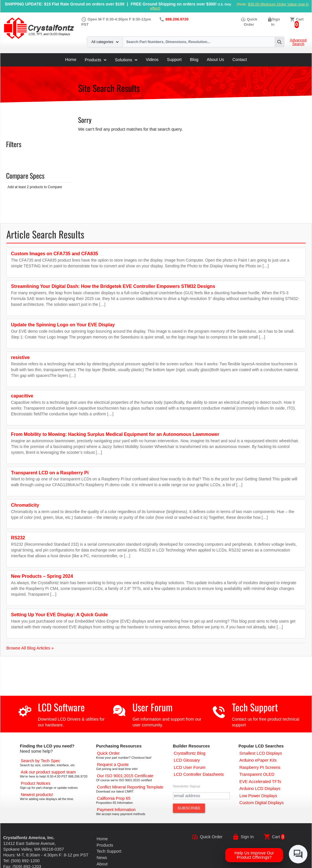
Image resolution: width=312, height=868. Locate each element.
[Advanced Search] (41, 761)
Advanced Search (298, 42)
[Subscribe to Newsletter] (189, 808)
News (102, 858)
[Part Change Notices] (36, 783)
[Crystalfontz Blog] (190, 753)
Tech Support (255, 707)
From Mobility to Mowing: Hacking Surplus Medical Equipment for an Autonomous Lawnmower (115, 434)
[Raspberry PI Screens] (260, 767)
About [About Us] (102, 864)
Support (174, 60)
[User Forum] (190, 767)
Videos (152, 60)
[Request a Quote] (113, 765)
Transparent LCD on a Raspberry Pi (50, 473)
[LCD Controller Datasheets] (199, 774)
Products (96, 60)
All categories (105, 42)
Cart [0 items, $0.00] (300, 19)
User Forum (152, 707)
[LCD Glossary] (187, 760)
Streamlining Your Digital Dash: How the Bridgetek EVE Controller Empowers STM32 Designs (113, 286)
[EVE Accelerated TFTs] (260, 782)
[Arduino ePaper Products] (258, 760)
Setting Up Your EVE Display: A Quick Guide (59, 615)
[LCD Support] (48, 772)
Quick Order (211, 837)
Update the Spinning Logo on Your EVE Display (63, 325)
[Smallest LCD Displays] (261, 753)
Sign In (247, 837)
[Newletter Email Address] (201, 796)
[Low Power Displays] (258, 796)
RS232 (18, 538)
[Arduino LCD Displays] (260, 789)
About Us (215, 60)
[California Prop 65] (114, 798)
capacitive (22, 396)
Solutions (126, 60)
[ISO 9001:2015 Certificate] (125, 776)
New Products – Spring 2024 (42, 576)
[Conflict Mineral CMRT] (130, 787)
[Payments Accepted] (116, 810)
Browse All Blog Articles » (30, 648)
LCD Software (61, 707)
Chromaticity (25, 505)
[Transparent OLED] (257, 774)
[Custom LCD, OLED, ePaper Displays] (262, 803)
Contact (240, 60)
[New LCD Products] (37, 795)
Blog (194, 60)
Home (71, 60)
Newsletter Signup (187, 786)
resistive (20, 357)
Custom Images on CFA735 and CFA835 (55, 254)
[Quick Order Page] (108, 753)
